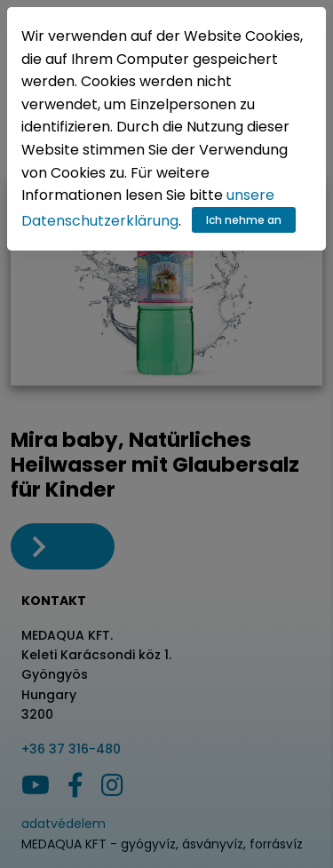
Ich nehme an (244, 220)
